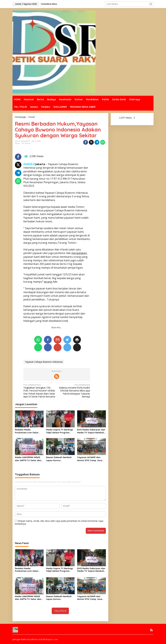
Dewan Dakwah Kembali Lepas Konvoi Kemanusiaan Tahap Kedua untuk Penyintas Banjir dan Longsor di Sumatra (59, 459)
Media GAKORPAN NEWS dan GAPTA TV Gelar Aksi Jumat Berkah (28, 459)
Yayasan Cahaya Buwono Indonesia (44, 362)
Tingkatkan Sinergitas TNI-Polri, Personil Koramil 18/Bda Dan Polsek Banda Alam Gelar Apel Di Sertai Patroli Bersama (39, 391)
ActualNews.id (33, 639)
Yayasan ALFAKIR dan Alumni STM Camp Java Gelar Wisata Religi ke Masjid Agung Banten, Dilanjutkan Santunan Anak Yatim (90, 459)
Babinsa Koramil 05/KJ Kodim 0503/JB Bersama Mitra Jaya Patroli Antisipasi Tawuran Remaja (74, 391)
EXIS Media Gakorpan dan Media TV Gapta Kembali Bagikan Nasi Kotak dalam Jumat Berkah (91, 431)
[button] (151, 4)
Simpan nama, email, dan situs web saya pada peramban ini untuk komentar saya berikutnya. (59, 522)
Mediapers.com (50, 639)
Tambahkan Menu (49, 4)
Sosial (17, 143)
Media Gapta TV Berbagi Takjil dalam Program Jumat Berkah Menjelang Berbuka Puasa (60, 431)
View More (60, 611)
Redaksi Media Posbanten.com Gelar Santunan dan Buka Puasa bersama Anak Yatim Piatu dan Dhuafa (29, 431)
